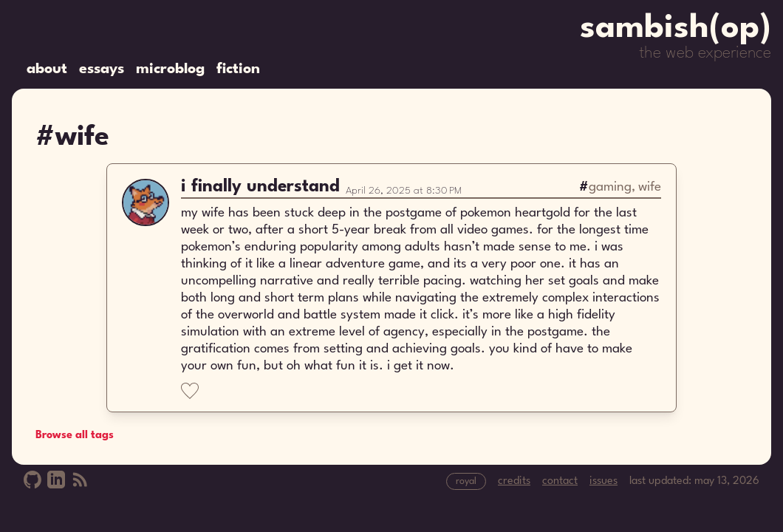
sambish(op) (676, 28)
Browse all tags (75, 436)
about (47, 69)
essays (102, 69)
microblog (170, 69)
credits (514, 481)
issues (604, 481)
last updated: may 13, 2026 (694, 481)
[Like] (190, 391)
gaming (610, 187)
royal (466, 481)
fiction (238, 69)
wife (650, 187)
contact (560, 481)
